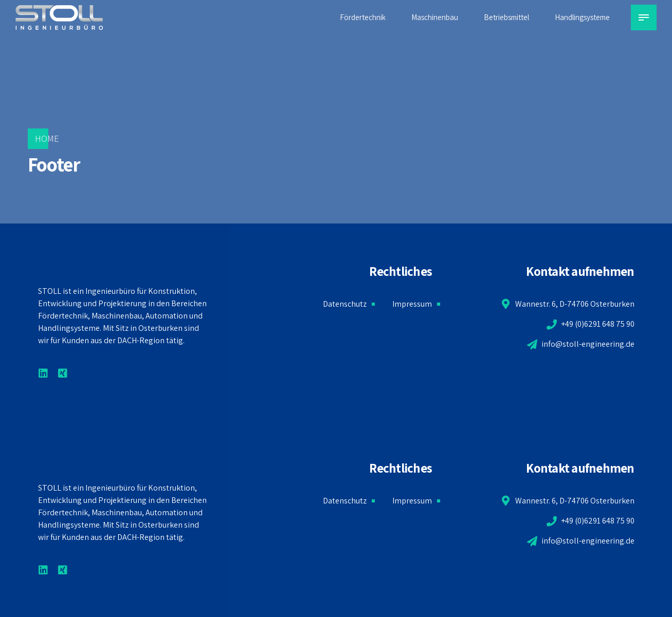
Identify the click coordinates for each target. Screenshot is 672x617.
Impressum (412, 304)
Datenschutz (345, 304)
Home (47, 138)
